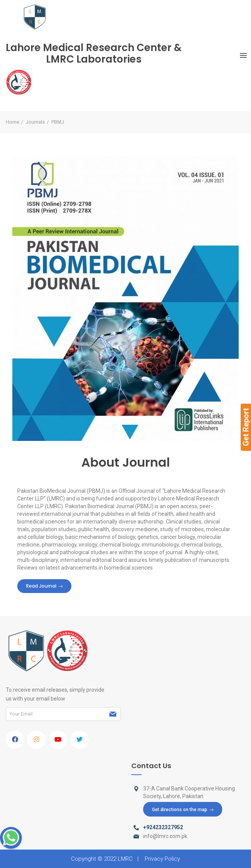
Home (12, 122)
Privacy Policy (162, 859)
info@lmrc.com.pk (165, 836)
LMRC (125, 859)
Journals (35, 122)
